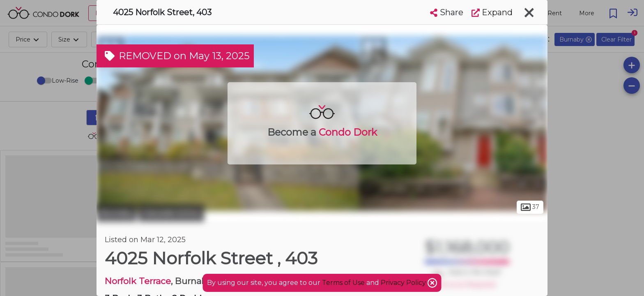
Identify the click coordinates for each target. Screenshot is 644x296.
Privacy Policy (404, 283)
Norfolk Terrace (138, 281)
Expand (492, 12)
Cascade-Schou (171, 213)
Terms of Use (343, 283)
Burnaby (116, 213)
